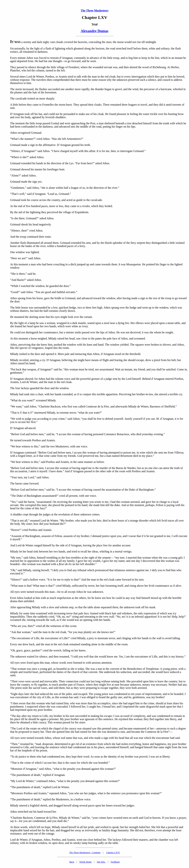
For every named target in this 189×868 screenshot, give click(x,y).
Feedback (115, 862)
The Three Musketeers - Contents (85, 852)
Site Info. (101, 862)
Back (72, 862)
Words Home (85, 862)
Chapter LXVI (113, 852)
